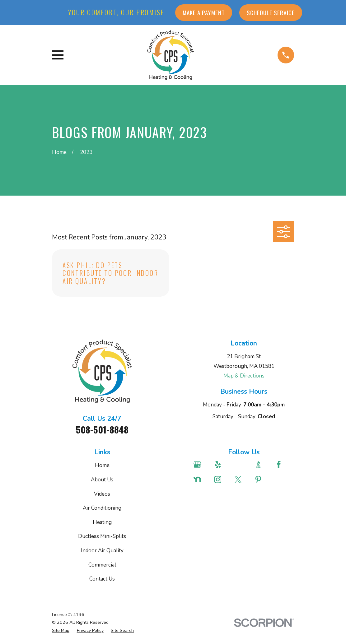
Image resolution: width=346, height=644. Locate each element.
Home (102, 465)
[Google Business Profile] (200, 465)
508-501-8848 (102, 429)
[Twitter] (241, 480)
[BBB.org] (261, 465)
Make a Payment (204, 13)
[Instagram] (221, 480)
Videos (102, 494)
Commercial (102, 565)
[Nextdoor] (200, 480)
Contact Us (102, 579)
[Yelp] (221, 465)
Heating (102, 522)
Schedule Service (271, 13)
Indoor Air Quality (102, 551)
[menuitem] (61, 631)
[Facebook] (282, 465)
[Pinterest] (261, 480)
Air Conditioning (102, 508)
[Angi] (241, 465)
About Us (102, 480)
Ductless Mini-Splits (102, 536)
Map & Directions (244, 376)
